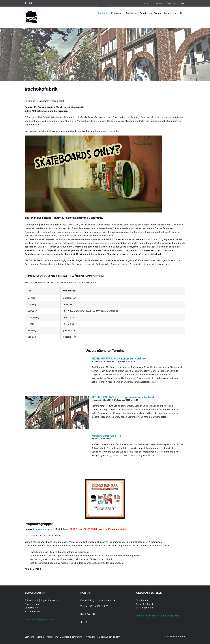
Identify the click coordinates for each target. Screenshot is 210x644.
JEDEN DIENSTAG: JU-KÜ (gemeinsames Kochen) (123, 397)
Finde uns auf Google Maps (39, 619)
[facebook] (81, 622)
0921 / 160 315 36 (99, 606)
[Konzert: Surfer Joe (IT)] (56, 451)
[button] (181, 13)
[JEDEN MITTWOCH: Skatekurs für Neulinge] (56, 374)
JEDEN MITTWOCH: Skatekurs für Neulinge (119, 359)
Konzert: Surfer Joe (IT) (106, 436)
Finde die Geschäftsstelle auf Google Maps (158, 616)
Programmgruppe (43, 529)
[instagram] (86, 622)
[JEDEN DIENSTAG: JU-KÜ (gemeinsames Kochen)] (56, 412)
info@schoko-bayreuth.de (102, 600)
